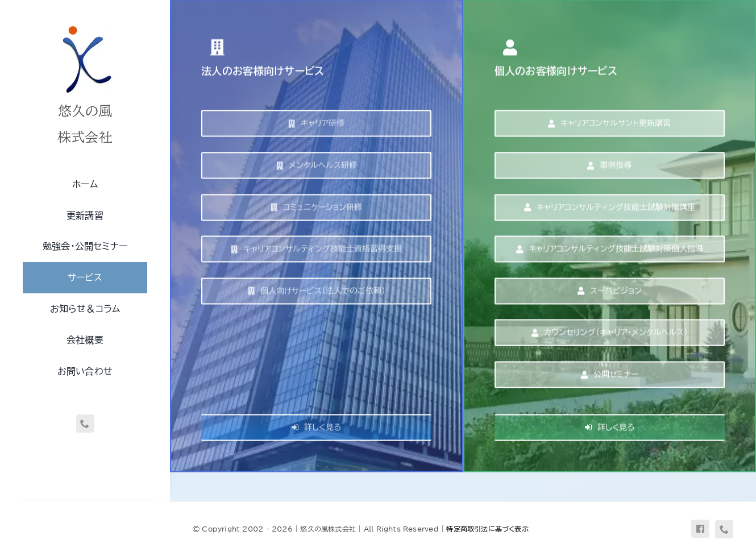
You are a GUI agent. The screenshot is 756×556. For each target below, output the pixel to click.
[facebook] (700, 529)
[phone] (85, 424)
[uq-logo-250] (85, 24)
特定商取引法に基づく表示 (487, 529)
